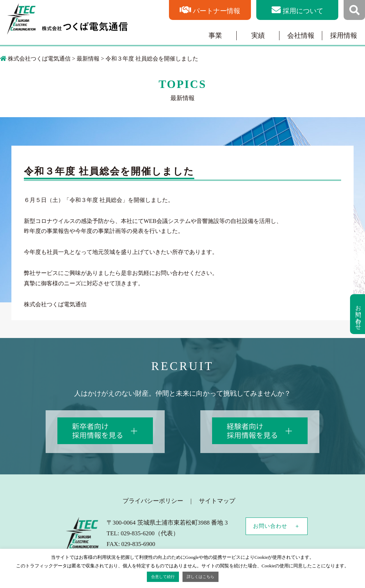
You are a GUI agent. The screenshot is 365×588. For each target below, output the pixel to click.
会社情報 (301, 35)
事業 (215, 35)
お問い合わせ (270, 526)
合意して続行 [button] (163, 577)
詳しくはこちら (201, 577)
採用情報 (344, 35)
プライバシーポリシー (153, 501)
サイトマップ (217, 501)
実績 (258, 35)
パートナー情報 (217, 11)
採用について (303, 11)
